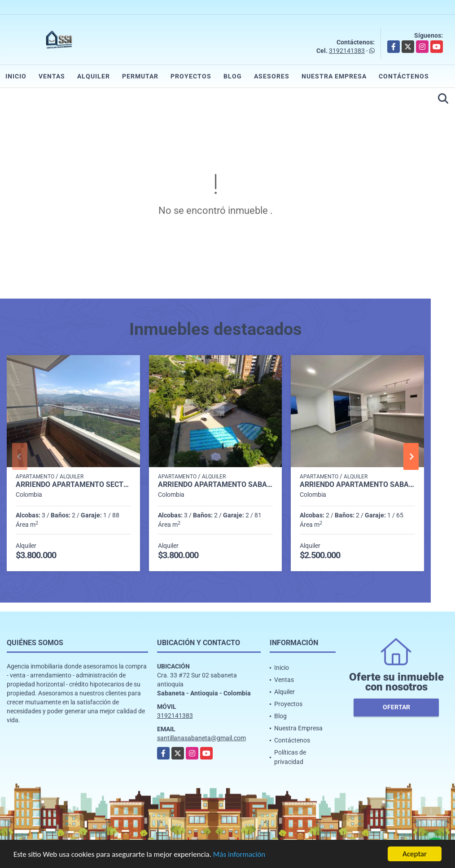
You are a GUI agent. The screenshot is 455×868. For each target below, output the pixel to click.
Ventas (52, 76)
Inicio (16, 76)
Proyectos (191, 76)
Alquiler (94, 76)
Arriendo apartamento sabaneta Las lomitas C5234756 (357, 485)
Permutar (140, 76)
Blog (233, 76)
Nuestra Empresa (334, 76)
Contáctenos (404, 76)
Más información (239, 855)
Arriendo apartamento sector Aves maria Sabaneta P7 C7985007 (73, 485)
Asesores (272, 76)
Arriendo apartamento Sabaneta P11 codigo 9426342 (216, 485)
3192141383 (347, 51)
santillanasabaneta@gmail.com (201, 738)
